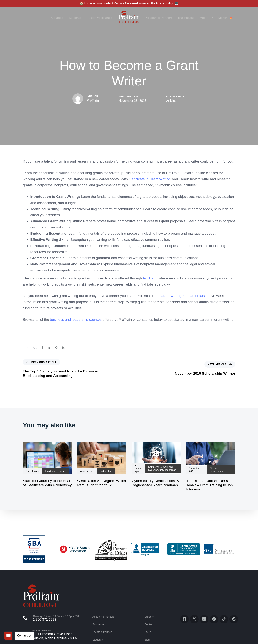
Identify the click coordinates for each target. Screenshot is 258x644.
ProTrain (93, 101)
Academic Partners (159, 18)
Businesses (186, 18)
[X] (49, 348)
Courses (57, 18)
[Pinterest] (56, 348)
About (206, 18)
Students (75, 18)
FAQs (148, 632)
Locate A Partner (102, 632)
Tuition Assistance (99, 18)
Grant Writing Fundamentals (183, 296)
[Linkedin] (63, 348)
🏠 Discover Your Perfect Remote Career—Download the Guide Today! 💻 (129, 3)
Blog (147, 640)
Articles (171, 101)
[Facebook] (42, 348)
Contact (149, 624)
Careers (149, 617)
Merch (225, 18)
